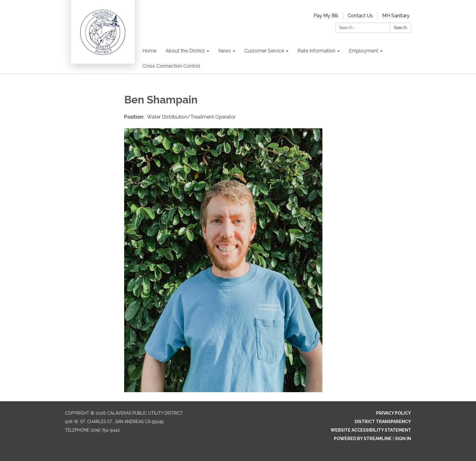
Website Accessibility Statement (371, 430)
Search (400, 28)
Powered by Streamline (363, 439)
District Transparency (383, 422)
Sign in (403, 439)
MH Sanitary (396, 16)
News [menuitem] (225, 51)
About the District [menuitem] (185, 51)
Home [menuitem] (149, 51)
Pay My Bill (326, 16)
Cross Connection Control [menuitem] (171, 66)
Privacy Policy (394, 413)
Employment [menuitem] (364, 51)
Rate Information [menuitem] (316, 51)
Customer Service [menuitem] (264, 51)
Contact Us (360, 16)
